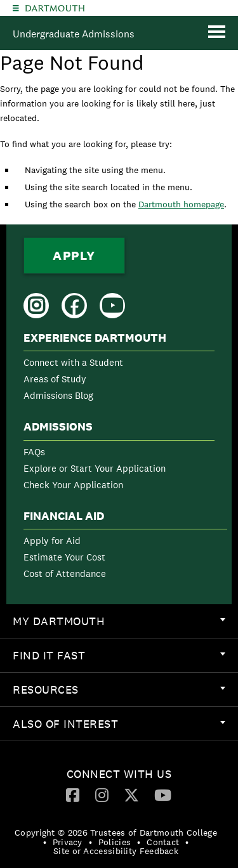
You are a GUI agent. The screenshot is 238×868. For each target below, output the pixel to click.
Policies (115, 842)
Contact (163, 842)
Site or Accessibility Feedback (116, 851)
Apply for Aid (52, 541)
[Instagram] (102, 794)
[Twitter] (131, 794)
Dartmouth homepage (181, 204)
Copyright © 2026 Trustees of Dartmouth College (116, 832)
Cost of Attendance (65, 573)
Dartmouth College (55, 8)
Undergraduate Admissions (74, 34)
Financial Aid (64, 516)
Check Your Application (73, 485)
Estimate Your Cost (64, 557)
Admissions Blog (58, 395)
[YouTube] (163, 794)
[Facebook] (73, 794)
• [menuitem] (45, 842)
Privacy (68, 842)
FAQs (34, 452)
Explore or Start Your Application (95, 468)
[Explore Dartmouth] (16, 8)
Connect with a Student (73, 362)
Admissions (58, 427)
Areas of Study (55, 379)
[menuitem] (119, 369)
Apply (74, 256)
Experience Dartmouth (95, 338)
